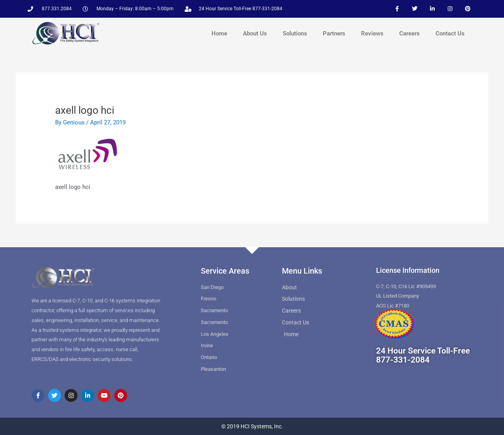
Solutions (295, 33)
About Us (255, 33)
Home (219, 33)
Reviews (372, 33)
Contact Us (450, 33)
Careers (409, 33)
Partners (334, 33)
